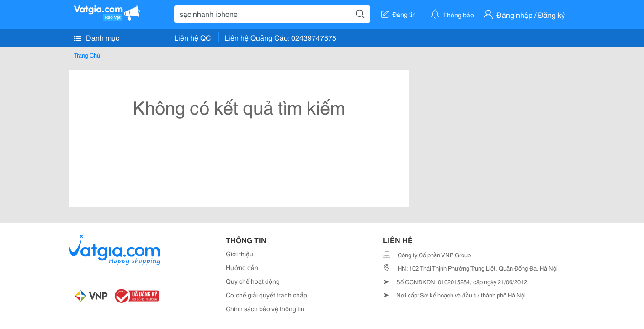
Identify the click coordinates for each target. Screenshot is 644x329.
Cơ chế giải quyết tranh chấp (266, 295)
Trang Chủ (87, 55)
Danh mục (97, 37)
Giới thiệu (240, 254)
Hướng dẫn (242, 267)
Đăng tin (399, 14)
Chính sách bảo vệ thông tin (265, 308)
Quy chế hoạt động (253, 281)
